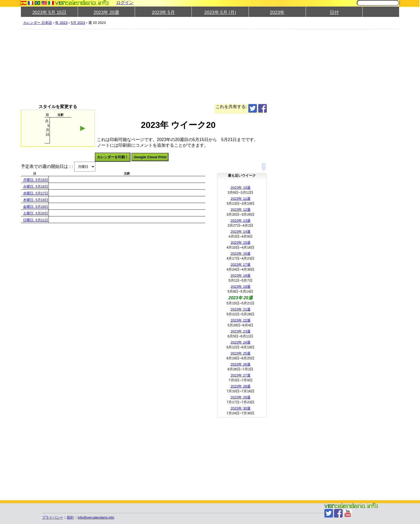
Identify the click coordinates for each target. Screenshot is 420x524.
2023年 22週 (241, 320)
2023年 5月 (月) (220, 12)
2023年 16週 (241, 254)
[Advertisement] (182, 67)
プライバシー (52, 517)
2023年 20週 (106, 12)
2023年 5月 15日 (49, 12)
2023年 (277, 12)
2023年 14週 (241, 232)
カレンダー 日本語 (37, 23)
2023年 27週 (241, 375)
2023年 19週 (241, 287)
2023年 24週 (241, 342)
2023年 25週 (241, 353)
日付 (334, 12)
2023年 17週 (241, 265)
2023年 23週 (241, 331)
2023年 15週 (241, 243)
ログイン (125, 3)
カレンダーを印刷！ (113, 157)
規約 (70, 517)
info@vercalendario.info (96, 517)
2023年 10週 (241, 188)
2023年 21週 (241, 309)
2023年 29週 (241, 397)
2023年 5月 (163, 12)
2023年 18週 (241, 276)
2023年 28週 (241, 386)
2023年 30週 (241, 408)
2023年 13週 (241, 221)
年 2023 (61, 23)
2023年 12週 (241, 210)
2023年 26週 (241, 364)
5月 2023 (78, 23)
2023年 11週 (241, 199)
